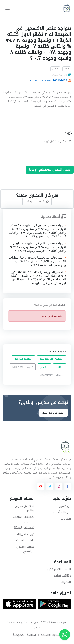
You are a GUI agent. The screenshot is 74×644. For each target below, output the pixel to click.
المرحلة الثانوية (23, 359)
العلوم (44, 367)
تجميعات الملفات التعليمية (24, 519)
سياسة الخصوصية (24, 635)
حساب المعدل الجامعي (25, 549)
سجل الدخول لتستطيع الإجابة (50, 170)
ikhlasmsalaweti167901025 (48, 81)
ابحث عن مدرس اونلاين (25, 508)
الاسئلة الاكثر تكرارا (58, 569)
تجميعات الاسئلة (24, 528)
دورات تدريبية (26, 534)
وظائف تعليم (62, 576)
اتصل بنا (66, 519)
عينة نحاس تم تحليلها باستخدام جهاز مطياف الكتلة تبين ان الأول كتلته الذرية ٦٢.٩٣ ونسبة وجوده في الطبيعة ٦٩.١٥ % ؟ (37, 261)
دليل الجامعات (25, 540)
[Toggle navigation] (7, 8)
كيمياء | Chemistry (52, 375)
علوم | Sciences (23, 367)
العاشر (60, 367)
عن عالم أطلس (61, 512)
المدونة (66, 582)
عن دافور (65, 506)
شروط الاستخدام (49, 635)
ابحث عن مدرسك (53, 412)
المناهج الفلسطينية (52, 359)
